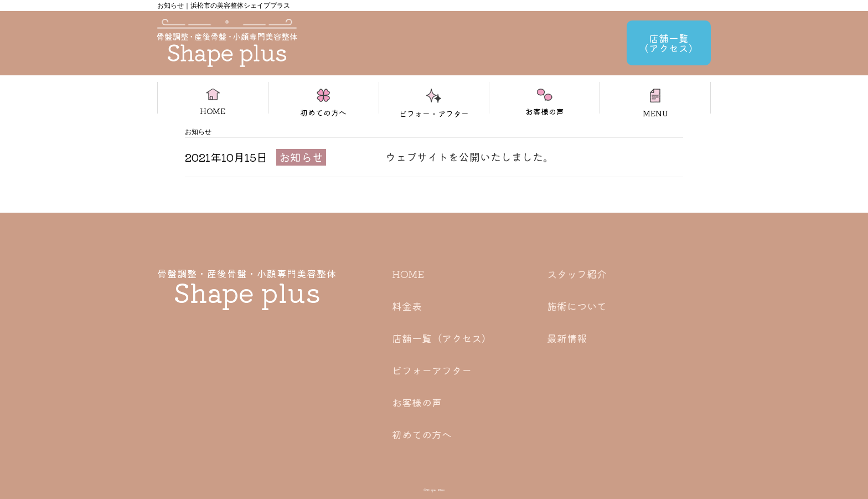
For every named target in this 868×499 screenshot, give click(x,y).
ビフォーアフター (432, 370)
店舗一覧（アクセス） (442, 338)
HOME (408, 274)
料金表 (407, 306)
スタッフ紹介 (577, 274)
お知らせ (301, 157)
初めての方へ (422, 434)
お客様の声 (417, 402)
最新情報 (567, 338)
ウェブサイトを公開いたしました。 (469, 156)
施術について (577, 306)
